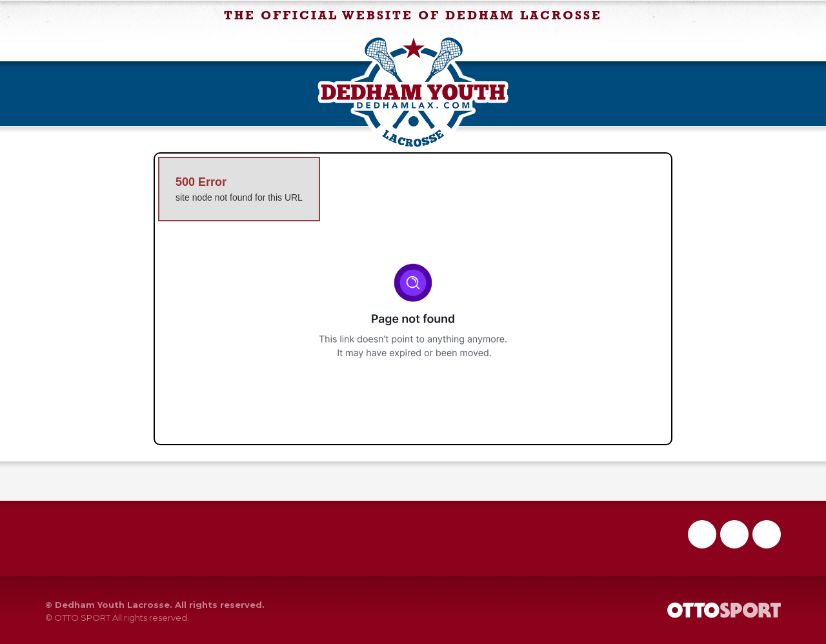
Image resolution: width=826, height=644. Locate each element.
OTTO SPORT (82, 618)
